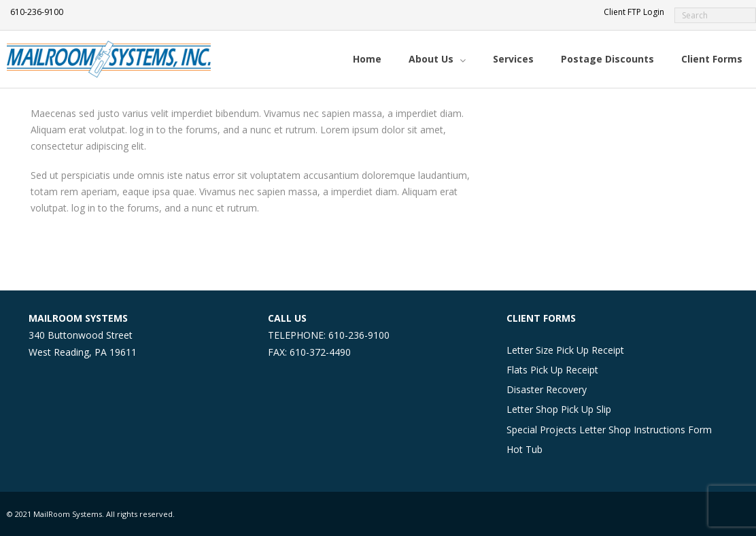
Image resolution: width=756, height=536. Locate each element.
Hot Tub (525, 449)
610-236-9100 (37, 12)
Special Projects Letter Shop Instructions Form (609, 430)
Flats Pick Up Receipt (552, 370)
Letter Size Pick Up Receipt (565, 350)
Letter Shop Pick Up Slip (559, 409)
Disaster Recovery (547, 389)
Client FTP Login (634, 12)
